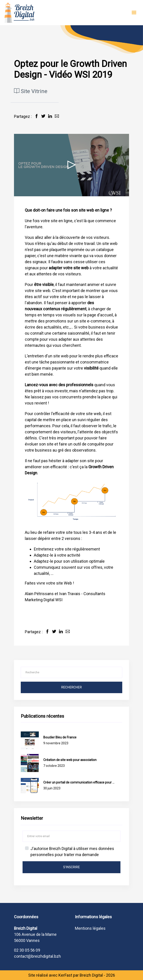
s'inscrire (71, 867)
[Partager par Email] (57, 116)
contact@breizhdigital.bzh (37, 956)
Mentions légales (90, 928)
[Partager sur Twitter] (43, 116)
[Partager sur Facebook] (37, 116)
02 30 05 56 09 (27, 950)
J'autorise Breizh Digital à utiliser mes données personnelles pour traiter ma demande (72, 852)
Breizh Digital (91, 975)
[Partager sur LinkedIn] (50, 116)
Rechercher (71, 687)
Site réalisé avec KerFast (50, 975)
